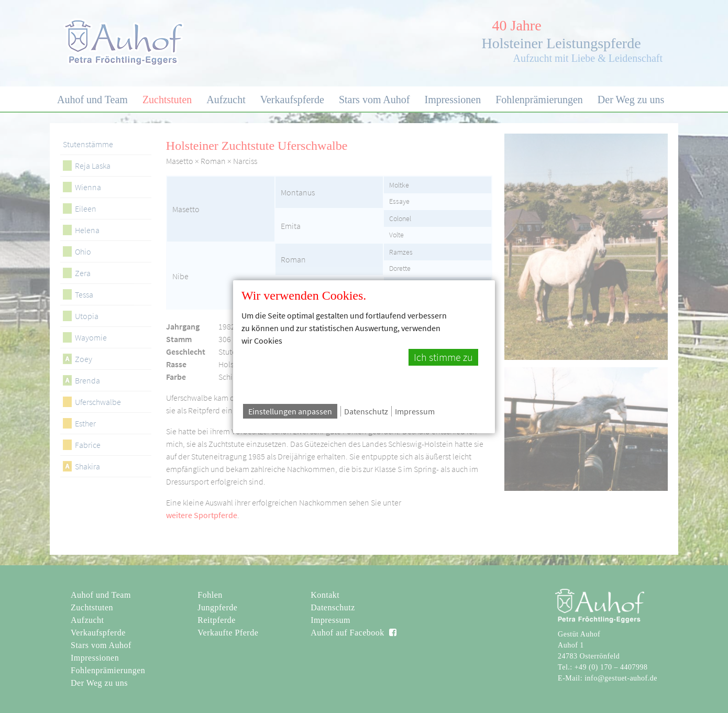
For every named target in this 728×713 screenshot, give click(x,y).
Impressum (415, 411)
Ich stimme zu (443, 357)
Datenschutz (366, 411)
